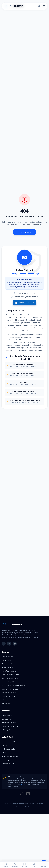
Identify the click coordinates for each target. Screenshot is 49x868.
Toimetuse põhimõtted (9, 742)
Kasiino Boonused (7, 715)
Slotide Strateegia (7, 667)
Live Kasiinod (6, 703)
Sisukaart (18, 807)
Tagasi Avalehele (25, 232)
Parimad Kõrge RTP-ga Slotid (11, 682)
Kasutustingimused (8, 763)
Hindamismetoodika (8, 749)
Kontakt (4, 753)
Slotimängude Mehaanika (10, 664)
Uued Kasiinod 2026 (8, 696)
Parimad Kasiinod (7, 657)
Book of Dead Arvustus (9, 671)
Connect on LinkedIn (25, 303)
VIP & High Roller (7, 730)
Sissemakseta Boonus (9, 723)
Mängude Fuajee (7, 660)
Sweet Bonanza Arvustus (10, 678)
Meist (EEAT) (6, 745)
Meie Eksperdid (29, 807)
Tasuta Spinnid (6, 719)
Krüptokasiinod (7, 700)
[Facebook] (9, 644)
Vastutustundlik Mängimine (11, 756)
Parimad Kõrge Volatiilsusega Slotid (13, 685)
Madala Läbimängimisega (10, 726)
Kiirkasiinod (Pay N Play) (9, 693)
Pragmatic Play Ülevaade (10, 689)
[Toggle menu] (44, 6)
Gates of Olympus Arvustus (10, 675)
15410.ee (22, 785)
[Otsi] (39, 6)
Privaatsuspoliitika (8, 760)
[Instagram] (15, 644)
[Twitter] (4, 644)
